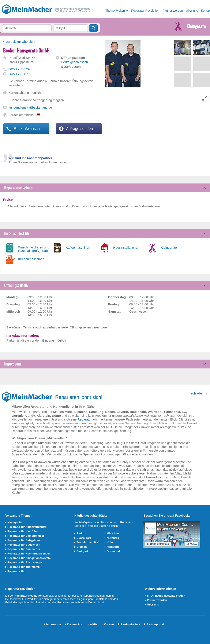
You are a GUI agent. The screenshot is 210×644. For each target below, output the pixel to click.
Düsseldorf (84, 538)
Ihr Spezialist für (17, 234)
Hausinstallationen (126, 248)
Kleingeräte (169, 248)
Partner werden (173, 11)
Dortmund (113, 551)
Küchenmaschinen (31, 259)
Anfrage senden (76, 129)
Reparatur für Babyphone (24, 540)
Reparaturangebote (18, 188)
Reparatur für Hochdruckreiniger (29, 554)
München (113, 533)
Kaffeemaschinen (78, 248)
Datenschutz (75, 624)
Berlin (80, 533)
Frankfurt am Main (88, 542)
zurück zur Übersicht (21, 42)
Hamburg (113, 547)
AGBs (94, 624)
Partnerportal (155, 624)
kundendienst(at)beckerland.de (30, 107)
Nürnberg (113, 538)
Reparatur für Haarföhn (22, 531)
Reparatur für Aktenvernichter (27, 527)
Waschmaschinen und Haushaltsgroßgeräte (34, 249)
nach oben (197, 393)
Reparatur (85, 419)
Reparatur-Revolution (145, 11)
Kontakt (109, 624)
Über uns (192, 11)
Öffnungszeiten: (16, 285)
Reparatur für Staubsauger (25, 562)
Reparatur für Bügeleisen (24, 545)
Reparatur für (16, 571)
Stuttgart (82, 551)
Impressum (13, 364)
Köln (110, 542)
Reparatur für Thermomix (24, 567)
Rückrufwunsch (23, 129)
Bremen (82, 547)
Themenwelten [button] (115, 11)
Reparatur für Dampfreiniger (26, 536)
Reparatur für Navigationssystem (29, 558)
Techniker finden (93, 28)
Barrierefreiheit (130, 624)
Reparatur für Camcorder (24, 549)
